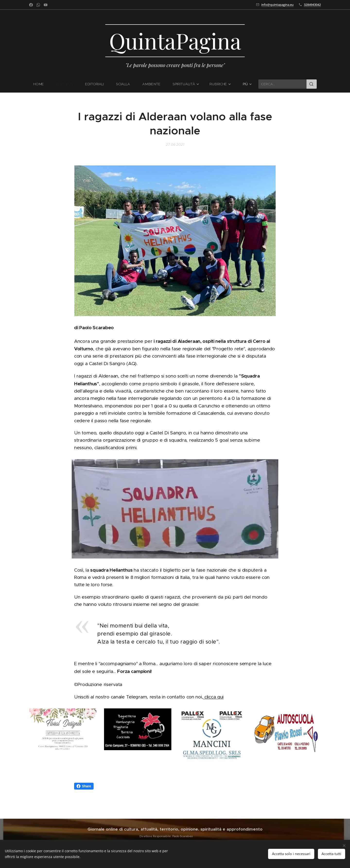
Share (84, 786)
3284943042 (312, 5)
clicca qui (213, 697)
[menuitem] (42, 84)
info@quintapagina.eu (277, 5)
